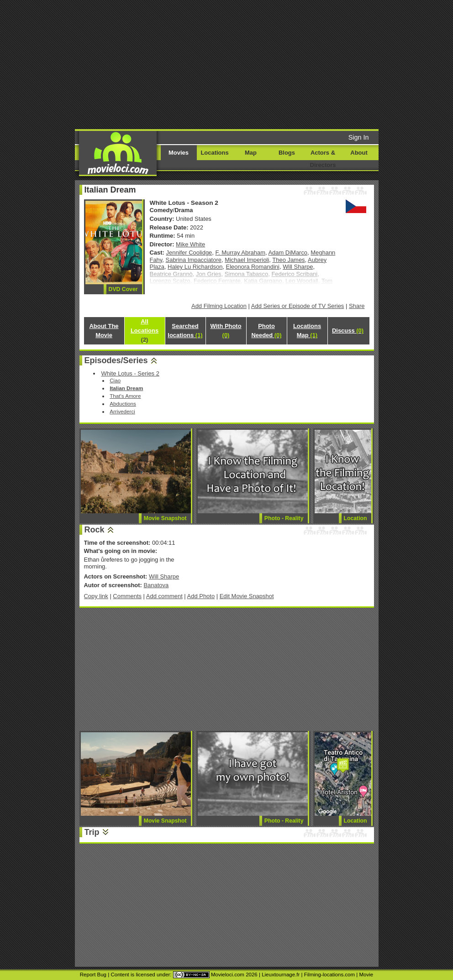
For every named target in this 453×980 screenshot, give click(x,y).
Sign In (359, 137)
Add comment (164, 596)
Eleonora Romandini (253, 267)
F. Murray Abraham (240, 253)
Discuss (348, 331)
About (359, 153)
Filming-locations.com (329, 975)
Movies (179, 153)
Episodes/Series (116, 360)
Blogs (287, 153)
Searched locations (185, 331)
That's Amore (125, 396)
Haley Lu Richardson (195, 267)
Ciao (115, 380)
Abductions (123, 404)
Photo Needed (266, 331)
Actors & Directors (323, 159)
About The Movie (104, 331)
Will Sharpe (298, 267)
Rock (95, 530)
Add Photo (201, 596)
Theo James (288, 260)
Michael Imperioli (247, 260)
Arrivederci (122, 411)
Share (357, 306)
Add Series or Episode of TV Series (298, 306)
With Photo (226, 331)
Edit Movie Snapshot (247, 596)
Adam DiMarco (288, 253)
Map (251, 153)
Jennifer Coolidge (189, 253)
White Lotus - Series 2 (130, 373)
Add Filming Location (219, 306)
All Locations (145, 331)
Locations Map (307, 331)
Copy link (96, 596)
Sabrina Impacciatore (194, 260)
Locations (214, 153)
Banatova (156, 585)
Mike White (190, 244)
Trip (92, 832)
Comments (127, 596)
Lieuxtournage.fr (281, 975)
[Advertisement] (242, 64)
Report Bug (93, 975)
